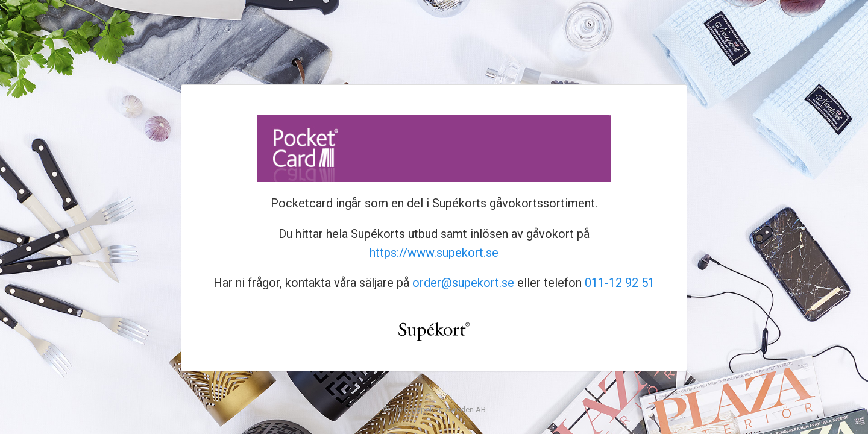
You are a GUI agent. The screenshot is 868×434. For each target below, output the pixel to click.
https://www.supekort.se (434, 253)
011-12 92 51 (620, 283)
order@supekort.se (463, 283)
